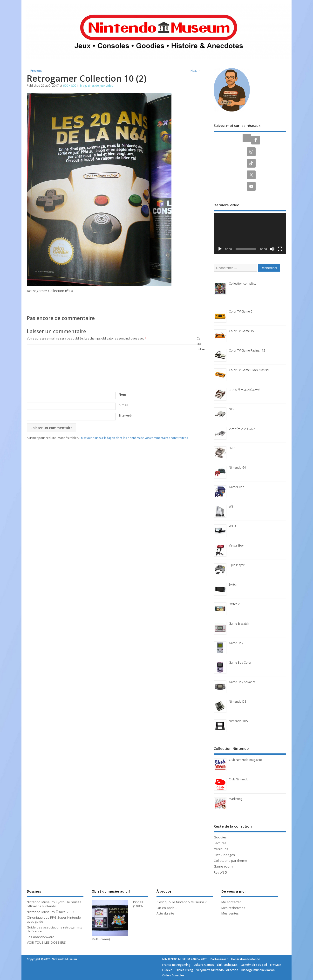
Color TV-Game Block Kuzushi (249, 370)
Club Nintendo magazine (246, 760)
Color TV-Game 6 (241, 311)
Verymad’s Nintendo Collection (217, 970)
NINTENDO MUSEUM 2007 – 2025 (185, 959)
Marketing (236, 799)
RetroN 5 (220, 872)
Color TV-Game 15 (241, 331)
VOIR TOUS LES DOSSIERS (46, 942)
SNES (232, 448)
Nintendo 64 (237, 467)
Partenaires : (219, 959)
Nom (122, 395)
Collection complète (243, 284)
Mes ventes (230, 913)
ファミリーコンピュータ (245, 389)
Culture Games (204, 965)
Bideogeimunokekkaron (258, 970)
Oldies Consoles (173, 975)
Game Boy (236, 643)
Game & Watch (239, 624)
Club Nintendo (239, 779)
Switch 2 (234, 604)
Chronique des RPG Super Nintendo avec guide (54, 919)
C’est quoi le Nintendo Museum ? (181, 902)
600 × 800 (70, 86)
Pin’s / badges (224, 855)
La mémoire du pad (254, 965)
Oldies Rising (184, 970)
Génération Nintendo (246, 959)
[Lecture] (220, 249)
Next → (195, 71)
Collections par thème (230, 861)
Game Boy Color (240, 663)
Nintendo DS (237, 702)
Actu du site (165, 913)
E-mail (123, 405)
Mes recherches (233, 908)
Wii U (232, 526)
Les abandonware (41, 937)
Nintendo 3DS (238, 721)
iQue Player (237, 565)
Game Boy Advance (242, 682)
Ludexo (167, 970)
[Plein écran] (280, 249)
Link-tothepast (227, 965)
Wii (231, 506)
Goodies (220, 837)
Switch (233, 585)
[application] (250, 233)
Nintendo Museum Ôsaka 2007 (51, 912)
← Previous (34, 71)
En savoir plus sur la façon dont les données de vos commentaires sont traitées (134, 438)
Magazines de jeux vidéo (97, 86)
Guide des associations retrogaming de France (54, 929)
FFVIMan (276, 965)
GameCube (237, 487)
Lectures (220, 843)
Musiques (221, 849)
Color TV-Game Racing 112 (247, 350)
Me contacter (231, 902)
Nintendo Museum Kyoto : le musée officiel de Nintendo (54, 904)
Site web (125, 415)
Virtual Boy (236, 546)
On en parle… (167, 908)
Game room (223, 866)
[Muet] (272, 249)
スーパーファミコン (242, 428)
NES (231, 409)
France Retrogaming (176, 965)
